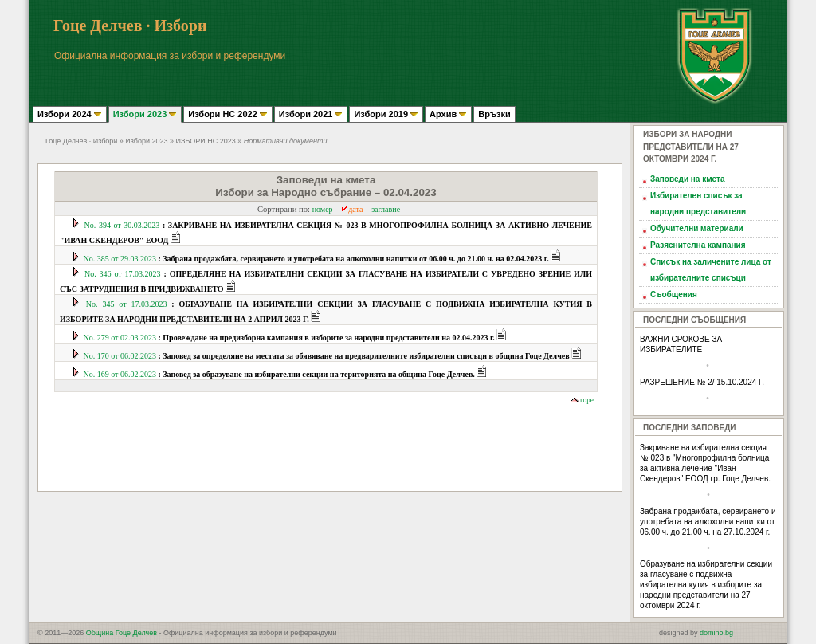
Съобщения (674, 295)
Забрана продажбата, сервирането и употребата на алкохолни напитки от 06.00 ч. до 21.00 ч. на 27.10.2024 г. (708, 522)
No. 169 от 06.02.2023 (280, 374)
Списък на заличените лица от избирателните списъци (711, 270)
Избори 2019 (386, 114)
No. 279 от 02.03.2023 (290, 338)
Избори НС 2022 (228, 114)
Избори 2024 (70, 114)
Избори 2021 (311, 114)
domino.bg (716, 633)
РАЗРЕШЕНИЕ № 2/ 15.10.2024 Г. (702, 382)
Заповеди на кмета (688, 179)
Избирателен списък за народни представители (698, 204)
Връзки (494, 114)
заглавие (386, 209)
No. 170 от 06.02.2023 (328, 356)
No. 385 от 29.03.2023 (318, 259)
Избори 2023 (145, 114)
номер (323, 209)
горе (582, 400)
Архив (448, 114)
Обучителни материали (697, 228)
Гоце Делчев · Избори (81, 141)
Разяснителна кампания (698, 245)
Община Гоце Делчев (122, 633)
